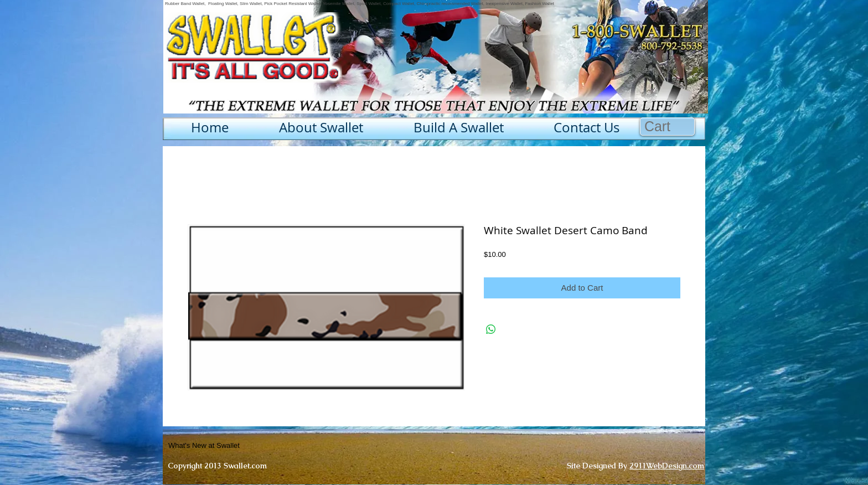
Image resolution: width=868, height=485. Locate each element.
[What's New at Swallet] (231, 446)
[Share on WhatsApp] (491, 329)
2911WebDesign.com (667, 466)
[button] (668, 127)
